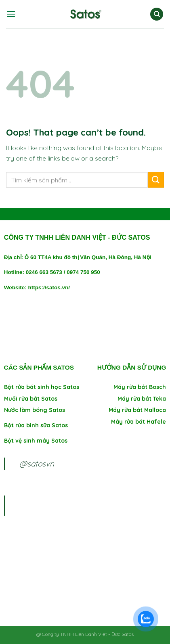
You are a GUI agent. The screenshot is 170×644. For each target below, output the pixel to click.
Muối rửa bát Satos (31, 399)
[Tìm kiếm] (157, 14)
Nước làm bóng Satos (35, 410)
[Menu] (11, 14)
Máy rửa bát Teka (142, 399)
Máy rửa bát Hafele (139, 422)
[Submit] (156, 180)
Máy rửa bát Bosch (140, 387)
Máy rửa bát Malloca (137, 410)
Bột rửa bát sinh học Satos (42, 387)
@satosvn (37, 464)
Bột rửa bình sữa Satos (37, 425)
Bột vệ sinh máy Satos (36, 441)
